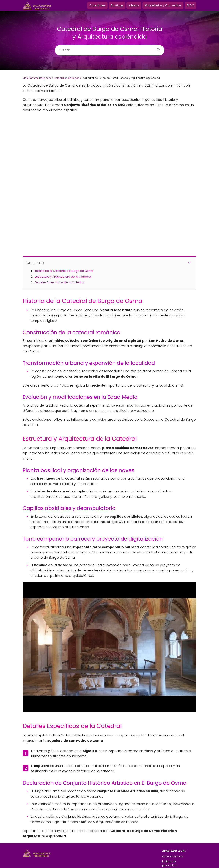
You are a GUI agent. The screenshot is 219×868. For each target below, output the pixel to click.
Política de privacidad (169, 843)
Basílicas (117, 5)
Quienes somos (173, 836)
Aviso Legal (170, 854)
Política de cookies (175, 850)
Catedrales (97, 5)
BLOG (191, 5)
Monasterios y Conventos (163, 5)
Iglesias (134, 5)
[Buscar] (157, 49)
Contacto (169, 859)
